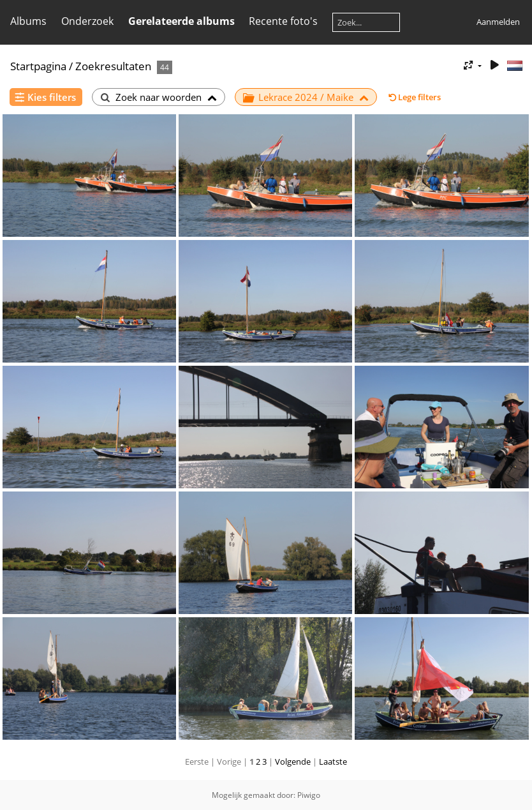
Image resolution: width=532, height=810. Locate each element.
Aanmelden (498, 22)
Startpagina (38, 66)
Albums (28, 21)
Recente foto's (283, 21)
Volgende (293, 761)
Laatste (333, 761)
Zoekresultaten (113, 66)
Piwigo (309, 795)
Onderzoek (87, 21)
